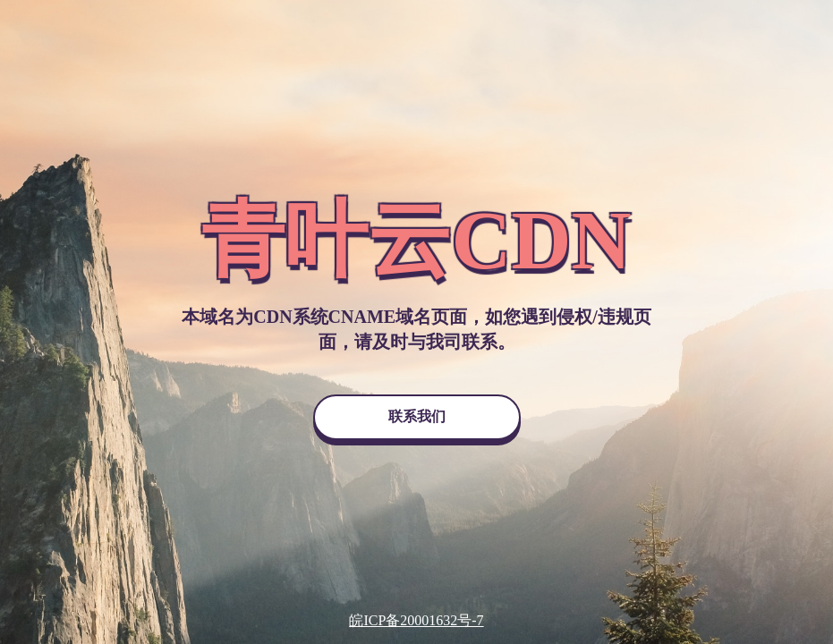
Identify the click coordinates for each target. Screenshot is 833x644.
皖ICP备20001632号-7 (416, 620)
